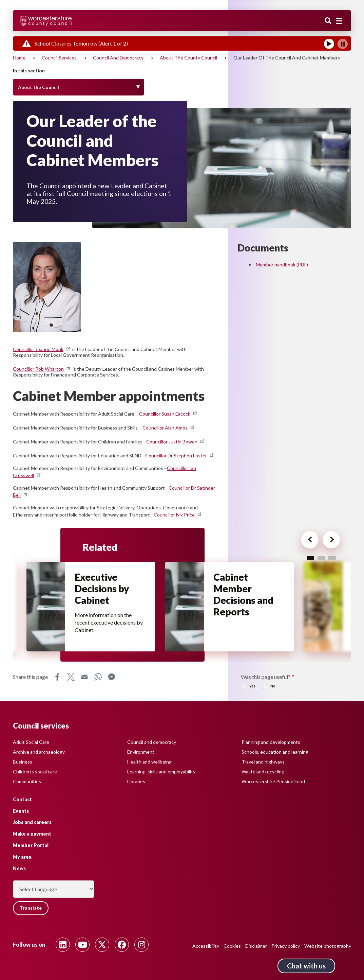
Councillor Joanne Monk (42, 349)
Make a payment (32, 834)
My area (22, 856)
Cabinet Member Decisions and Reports (244, 595)
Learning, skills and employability (161, 771)
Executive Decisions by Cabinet (102, 589)
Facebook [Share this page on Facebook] (57, 677)
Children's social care (35, 771)
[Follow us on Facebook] (122, 945)
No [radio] (273, 686)
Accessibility (206, 946)
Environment (141, 751)
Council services (59, 58)
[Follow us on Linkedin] (63, 945)
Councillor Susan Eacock (169, 414)
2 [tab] (321, 558)
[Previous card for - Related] (305, 540)
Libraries (136, 781)
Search (328, 21)
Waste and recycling (263, 771)
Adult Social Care (31, 742)
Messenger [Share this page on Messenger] (112, 677)
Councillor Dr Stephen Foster (180, 456)
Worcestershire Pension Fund (273, 781)
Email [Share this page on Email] (84, 677)
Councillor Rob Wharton (42, 369)
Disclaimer (256, 946)
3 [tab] (332, 558)
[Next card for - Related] (328, 540)
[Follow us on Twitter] (102, 945)
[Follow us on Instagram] (141, 945)
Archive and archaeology (39, 751)
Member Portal (31, 845)
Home (19, 58)
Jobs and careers (32, 822)
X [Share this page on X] (71, 677)
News (19, 868)
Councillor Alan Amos (169, 428)
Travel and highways (263, 761)
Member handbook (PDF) (282, 265)
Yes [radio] (252, 686)
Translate (31, 908)
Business (23, 761)
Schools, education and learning (275, 751)
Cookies (232, 946)
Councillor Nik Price (178, 515)
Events (21, 811)
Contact (22, 799)
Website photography (328, 946)
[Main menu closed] (339, 21)
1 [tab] (310, 558)
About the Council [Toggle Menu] (39, 87)
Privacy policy (286, 946)
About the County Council (188, 58)
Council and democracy (118, 58)
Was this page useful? (266, 677)
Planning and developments (271, 742)
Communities (27, 781)
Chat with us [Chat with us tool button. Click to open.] (306, 966)
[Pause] (343, 44)
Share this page (30, 677)
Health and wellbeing (149, 761)
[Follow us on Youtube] (82, 945)
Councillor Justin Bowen (176, 442)
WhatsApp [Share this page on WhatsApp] (98, 677)
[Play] (329, 44)
